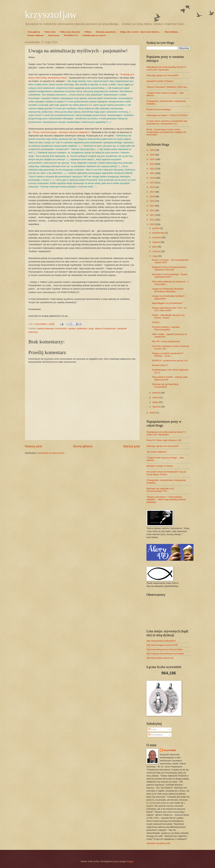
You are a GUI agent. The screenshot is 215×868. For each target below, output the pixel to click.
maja (155, 256)
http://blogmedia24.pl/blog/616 (161, 641)
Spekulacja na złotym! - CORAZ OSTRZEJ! (167, 115)
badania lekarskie (46, 328)
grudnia (156, 228)
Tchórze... (157, 322)
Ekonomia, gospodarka (106, 32)
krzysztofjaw (51, 14)
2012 (153, 215)
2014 (153, 206)
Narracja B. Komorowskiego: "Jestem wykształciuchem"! (170, 276)
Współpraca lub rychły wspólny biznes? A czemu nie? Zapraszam (166, 68)
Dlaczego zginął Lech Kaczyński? (163, 75)
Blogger (130, 861)
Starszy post (131, 446)
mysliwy (72, 328)
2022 (153, 169)
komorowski (61, 328)
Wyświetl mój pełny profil (158, 843)
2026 (153, 150)
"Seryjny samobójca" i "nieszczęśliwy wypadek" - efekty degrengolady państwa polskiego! (166, 499)
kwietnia (157, 393)
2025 (153, 155)
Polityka (88, 32)
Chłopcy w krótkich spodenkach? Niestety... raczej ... (168, 355)
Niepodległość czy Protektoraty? (167, 303)
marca (156, 397)
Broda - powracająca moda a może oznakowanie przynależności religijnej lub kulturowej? (166, 132)
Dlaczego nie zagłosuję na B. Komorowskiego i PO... (160, 490)
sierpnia (156, 242)
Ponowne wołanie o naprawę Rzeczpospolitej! (166, 328)
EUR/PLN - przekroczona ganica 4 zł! (170, 361)
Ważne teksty (50, 32)
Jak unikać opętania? (157, 452)
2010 (153, 224)
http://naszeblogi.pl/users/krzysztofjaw (165, 649)
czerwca (157, 251)
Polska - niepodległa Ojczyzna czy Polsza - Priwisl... (168, 316)
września (157, 237)
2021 (153, 173)
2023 (153, 164)
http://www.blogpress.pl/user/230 (162, 645)
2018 (153, 187)
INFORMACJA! (71, 35)
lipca (155, 247)
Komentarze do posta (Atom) (51, 453)
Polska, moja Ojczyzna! (70, 32)
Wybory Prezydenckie (105, 328)
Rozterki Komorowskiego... (159, 109)
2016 (153, 196)
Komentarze (155, 735)
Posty (152, 729)
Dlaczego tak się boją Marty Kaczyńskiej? (165, 385)
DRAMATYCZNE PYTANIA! (160, 81)
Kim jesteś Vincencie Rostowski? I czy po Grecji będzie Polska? (166, 473)
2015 (153, 201)
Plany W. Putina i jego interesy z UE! (164, 440)
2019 (153, 183)
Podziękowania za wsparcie (94, 35)
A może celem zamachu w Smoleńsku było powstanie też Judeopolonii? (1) (167, 122)
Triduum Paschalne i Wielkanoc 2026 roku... (168, 87)
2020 (153, 178)
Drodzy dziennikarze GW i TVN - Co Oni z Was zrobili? (169, 309)
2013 (153, 210)
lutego (156, 402)
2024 (153, 159)
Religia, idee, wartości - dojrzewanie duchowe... (140, 32)
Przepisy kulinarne (36, 35)
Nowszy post (33, 446)
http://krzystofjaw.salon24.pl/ (160, 658)
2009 (153, 413)
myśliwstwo (82, 328)
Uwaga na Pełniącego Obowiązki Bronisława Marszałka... (168, 290)
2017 (153, 192)
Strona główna (34, 32)
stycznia (157, 407)
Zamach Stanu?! (160, 365)
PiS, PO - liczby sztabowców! (166, 341)
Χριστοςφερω (54, 35)
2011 (153, 220)
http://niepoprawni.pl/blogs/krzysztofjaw (165, 654)
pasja (91, 328)
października (159, 233)
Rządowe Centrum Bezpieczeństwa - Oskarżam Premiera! (170, 268)
